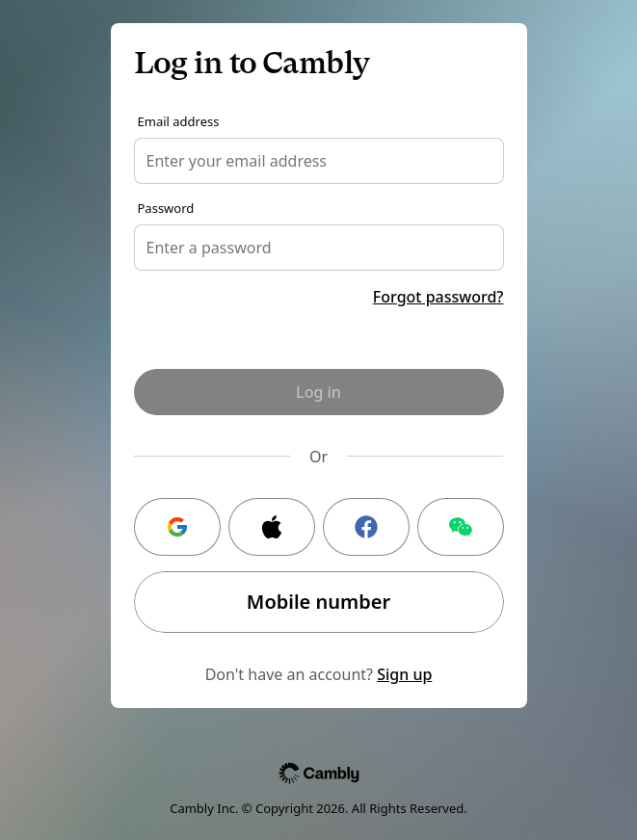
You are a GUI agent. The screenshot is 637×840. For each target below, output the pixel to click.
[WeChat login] (461, 527)
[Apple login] (272, 527)
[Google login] (177, 527)
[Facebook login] (366, 527)
